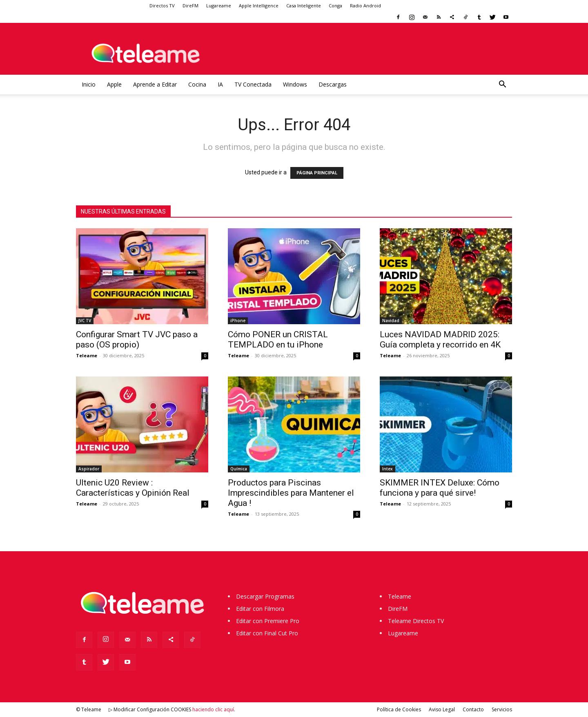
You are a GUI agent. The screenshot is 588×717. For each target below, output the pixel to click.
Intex (388, 469)
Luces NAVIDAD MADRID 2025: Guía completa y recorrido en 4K (440, 340)
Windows (295, 84)
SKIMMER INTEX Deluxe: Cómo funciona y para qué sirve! (440, 488)
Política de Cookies (399, 709)
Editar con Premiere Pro (268, 621)
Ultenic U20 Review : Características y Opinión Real (133, 488)
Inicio (89, 84)
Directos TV (162, 6)
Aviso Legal (442, 709)
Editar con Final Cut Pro (267, 633)
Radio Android (365, 6)
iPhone (238, 321)
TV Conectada (253, 84)
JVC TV (85, 321)
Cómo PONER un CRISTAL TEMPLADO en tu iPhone (278, 340)
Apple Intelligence (259, 6)
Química (239, 469)
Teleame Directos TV (416, 621)
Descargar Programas (265, 596)
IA (220, 84)
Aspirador (89, 469)
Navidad (391, 321)
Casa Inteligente (304, 6)
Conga (335, 6)
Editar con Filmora (260, 609)
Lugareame (219, 6)
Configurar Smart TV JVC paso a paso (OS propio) (137, 340)
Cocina (197, 84)
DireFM (190, 6)
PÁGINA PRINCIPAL (317, 173)
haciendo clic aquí (213, 709)
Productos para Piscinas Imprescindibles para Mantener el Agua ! (291, 493)
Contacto (473, 709)
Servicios (502, 709)
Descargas (333, 84)
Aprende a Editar (155, 84)
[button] (502, 85)
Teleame (87, 355)
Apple (114, 84)
